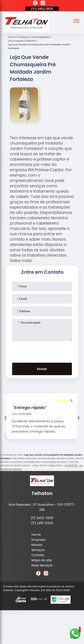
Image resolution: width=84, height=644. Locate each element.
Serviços (38, 550)
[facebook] (35, 4)
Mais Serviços (42, 565)
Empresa (38, 540)
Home (36, 535)
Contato (38, 555)
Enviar (42, 369)
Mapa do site (42, 560)
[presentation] (42, 351)
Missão (37, 545)
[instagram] (43, 4)
